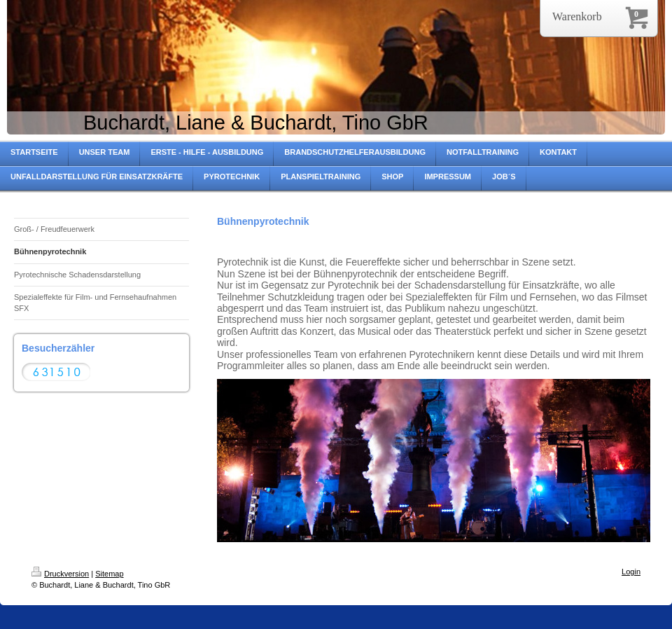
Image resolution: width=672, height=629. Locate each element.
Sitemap (109, 574)
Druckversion (60, 574)
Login (631, 572)
